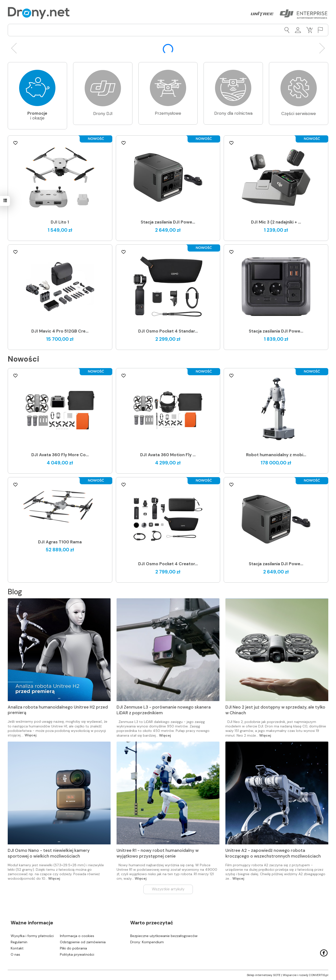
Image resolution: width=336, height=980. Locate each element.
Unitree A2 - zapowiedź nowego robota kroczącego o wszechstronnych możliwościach (273, 853)
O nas (15, 954)
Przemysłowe (168, 113)
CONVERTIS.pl (318, 975)
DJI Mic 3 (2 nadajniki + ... (276, 222)
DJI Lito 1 (60, 222)
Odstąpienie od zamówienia (83, 942)
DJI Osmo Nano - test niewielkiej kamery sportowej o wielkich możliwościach (49, 853)
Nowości (23, 359)
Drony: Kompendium (147, 942)
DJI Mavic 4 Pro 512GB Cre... (60, 331)
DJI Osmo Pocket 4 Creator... (168, 564)
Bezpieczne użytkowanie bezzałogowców (164, 936)
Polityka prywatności (77, 954)
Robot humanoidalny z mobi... (276, 455)
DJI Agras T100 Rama (60, 542)
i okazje (37, 116)
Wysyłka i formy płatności (32, 936)
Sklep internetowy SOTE (264, 975)
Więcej (31, 735)
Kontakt (17, 948)
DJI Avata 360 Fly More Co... (60, 455)
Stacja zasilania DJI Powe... (168, 222)
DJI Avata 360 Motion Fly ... (168, 455)
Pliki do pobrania (73, 948)
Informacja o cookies (77, 936)
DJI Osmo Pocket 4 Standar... (168, 331)
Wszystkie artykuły (168, 889)
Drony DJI (103, 113)
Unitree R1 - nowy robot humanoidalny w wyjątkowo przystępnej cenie (158, 853)
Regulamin (19, 942)
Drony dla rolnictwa (233, 113)
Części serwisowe (299, 113)
